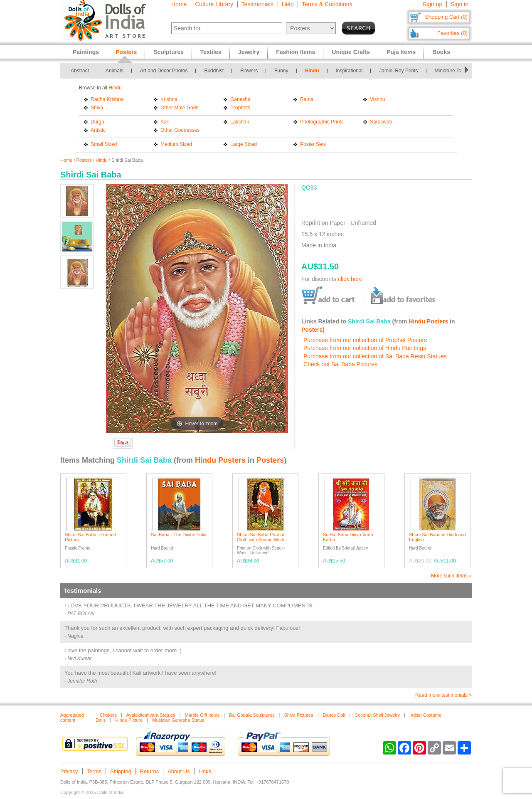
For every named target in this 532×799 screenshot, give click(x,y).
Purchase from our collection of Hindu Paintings (365, 348)
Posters (84, 160)
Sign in (459, 4)
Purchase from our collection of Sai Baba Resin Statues (375, 356)
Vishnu (377, 99)
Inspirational (349, 71)
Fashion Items (296, 52)
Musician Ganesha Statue (178, 720)
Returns (150, 771)
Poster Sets (313, 144)
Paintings (86, 52)
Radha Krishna (107, 99)
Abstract (80, 71)
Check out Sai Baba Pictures (340, 364)
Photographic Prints (322, 122)
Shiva (97, 108)
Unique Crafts (351, 52)
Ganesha (240, 99)
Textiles (211, 52)
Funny (281, 71)
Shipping (121, 771)
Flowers (249, 71)
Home (179, 4)
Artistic (98, 130)
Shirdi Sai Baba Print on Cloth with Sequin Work (261, 537)
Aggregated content (72, 718)
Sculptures (168, 52)
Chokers (108, 715)
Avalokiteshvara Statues (151, 715)
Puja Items (401, 52)
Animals (115, 71)
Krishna (169, 99)
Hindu (312, 71)
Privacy (69, 771)
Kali (165, 122)
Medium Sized (176, 144)
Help (288, 4)
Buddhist (214, 71)
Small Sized (104, 144)
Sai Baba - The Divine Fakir (179, 535)
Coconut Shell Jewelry (377, 715)
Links (205, 771)
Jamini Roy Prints (398, 71)
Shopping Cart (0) (446, 17)
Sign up (432, 4)
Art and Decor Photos (164, 71)
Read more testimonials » (443, 695)
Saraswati (381, 122)
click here (350, 279)
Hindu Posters (428, 321)
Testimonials (257, 4)
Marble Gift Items (202, 715)
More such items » (451, 576)
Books (441, 52)
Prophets (240, 108)
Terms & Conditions (327, 4)
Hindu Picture (129, 720)
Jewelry (249, 52)
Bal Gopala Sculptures (252, 715)
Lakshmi (240, 122)
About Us (179, 771)
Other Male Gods (179, 108)
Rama (307, 99)
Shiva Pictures (298, 715)
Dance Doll (334, 715)
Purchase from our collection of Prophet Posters (365, 340)
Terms (94, 771)
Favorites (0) (452, 33)
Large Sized (244, 144)
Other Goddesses (180, 130)
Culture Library (214, 4)
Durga (97, 122)
